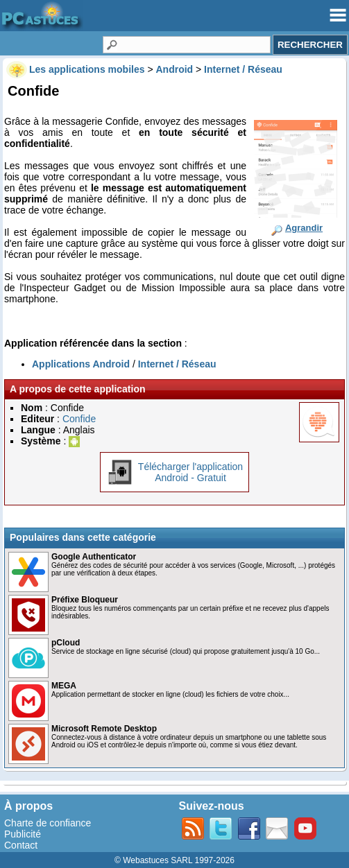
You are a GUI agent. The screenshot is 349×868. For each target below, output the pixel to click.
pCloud (66, 643)
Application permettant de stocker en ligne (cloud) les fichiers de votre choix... (170, 694)
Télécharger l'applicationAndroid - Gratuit (190, 472)
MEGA (64, 686)
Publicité (23, 834)
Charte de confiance (48, 823)
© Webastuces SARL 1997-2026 (174, 860)
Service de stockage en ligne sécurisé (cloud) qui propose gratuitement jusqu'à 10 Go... (186, 651)
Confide (79, 419)
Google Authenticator (94, 557)
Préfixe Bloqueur (85, 600)
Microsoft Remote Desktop (104, 729)
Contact (21, 845)
